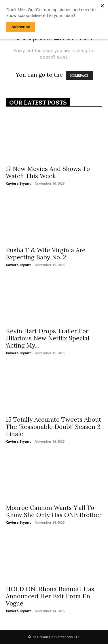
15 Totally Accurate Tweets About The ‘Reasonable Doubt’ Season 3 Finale (53, 427)
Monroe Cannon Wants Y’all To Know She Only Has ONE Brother (54, 511)
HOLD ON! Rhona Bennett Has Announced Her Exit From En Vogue (50, 596)
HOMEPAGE (79, 76)
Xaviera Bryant (18, 183)
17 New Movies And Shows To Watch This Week (48, 172)
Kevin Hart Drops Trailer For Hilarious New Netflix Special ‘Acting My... (48, 338)
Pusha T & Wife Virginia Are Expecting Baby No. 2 (46, 254)
